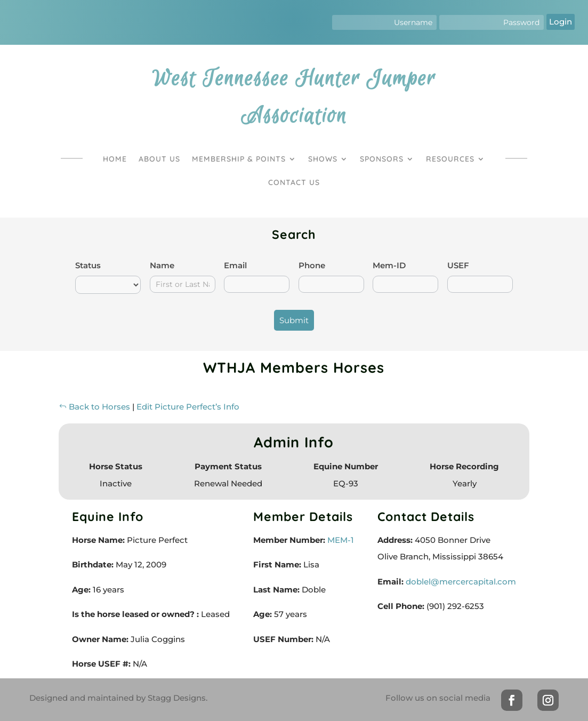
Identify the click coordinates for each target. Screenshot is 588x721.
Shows (323, 159)
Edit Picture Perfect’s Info (188, 407)
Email (235, 265)
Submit (294, 320)
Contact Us (294, 182)
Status (88, 265)
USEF (458, 265)
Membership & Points (239, 159)
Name (162, 265)
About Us (159, 159)
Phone (312, 265)
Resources (450, 159)
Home (115, 159)
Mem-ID (389, 265)
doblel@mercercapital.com (461, 582)
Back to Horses (94, 407)
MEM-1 (340, 540)
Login (561, 22)
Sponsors (382, 159)
